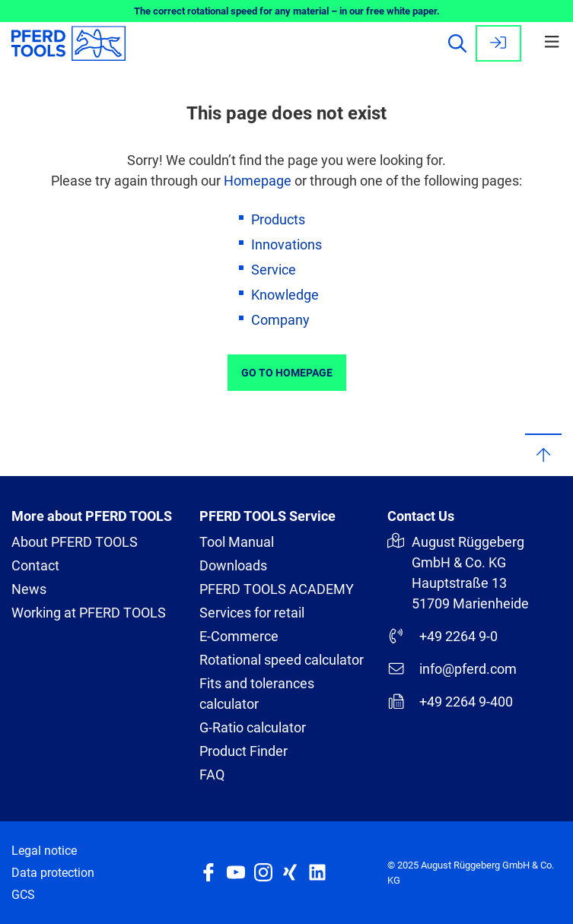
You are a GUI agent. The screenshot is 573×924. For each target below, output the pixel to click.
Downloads (233, 565)
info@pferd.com (452, 668)
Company (280, 320)
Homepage (258, 181)
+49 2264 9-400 (450, 701)
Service (274, 270)
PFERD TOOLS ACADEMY (277, 589)
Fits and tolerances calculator (257, 694)
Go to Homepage (287, 373)
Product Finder (244, 751)
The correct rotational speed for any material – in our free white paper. (287, 11)
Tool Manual (237, 542)
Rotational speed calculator (282, 660)
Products (278, 219)
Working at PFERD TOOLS (89, 613)
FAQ (212, 775)
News (29, 589)
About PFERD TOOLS (75, 542)
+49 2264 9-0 (442, 636)
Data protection (53, 873)
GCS (23, 895)
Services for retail (252, 613)
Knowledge (285, 295)
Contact (35, 565)
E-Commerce (239, 636)
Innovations (286, 244)
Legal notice (44, 851)
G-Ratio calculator (253, 727)
